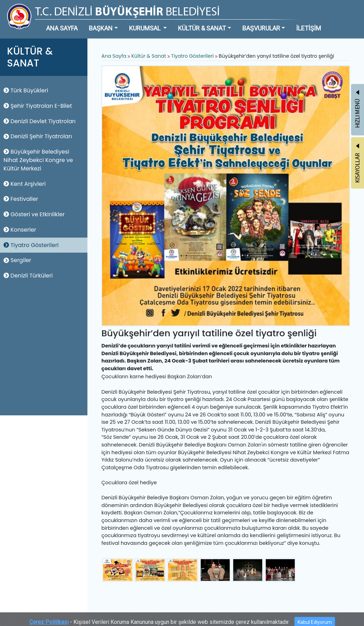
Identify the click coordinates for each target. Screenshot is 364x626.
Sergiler (17, 260)
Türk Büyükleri (26, 90)
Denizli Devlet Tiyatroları (40, 121)
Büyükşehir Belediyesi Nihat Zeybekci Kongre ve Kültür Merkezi (38, 160)
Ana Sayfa (114, 56)
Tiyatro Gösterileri (31, 245)
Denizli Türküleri (28, 276)
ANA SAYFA (62, 28)
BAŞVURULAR (261, 28)
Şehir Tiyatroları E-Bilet (38, 106)
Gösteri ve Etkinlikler (34, 214)
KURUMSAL (145, 28)
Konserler (20, 230)
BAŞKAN (101, 28)
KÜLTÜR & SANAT (202, 28)
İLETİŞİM (309, 28)
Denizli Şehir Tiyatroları (38, 136)
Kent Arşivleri (25, 184)
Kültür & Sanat (149, 56)
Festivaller (21, 199)
